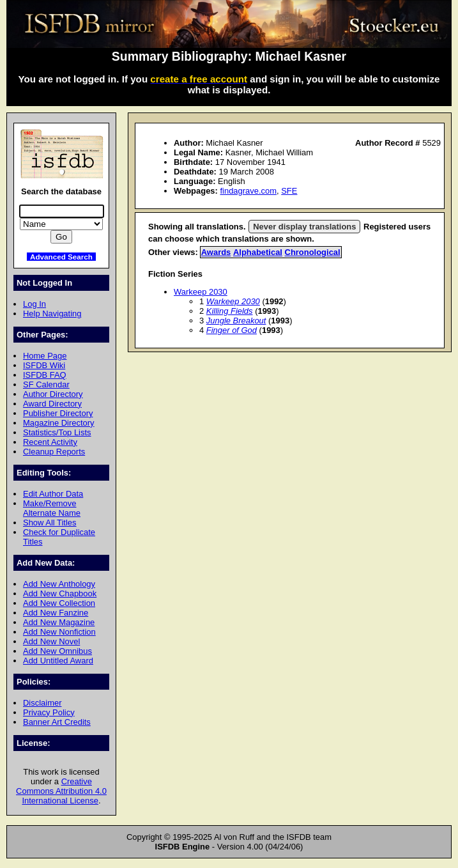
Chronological (313, 252)
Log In (34, 304)
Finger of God (232, 330)
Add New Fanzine (56, 613)
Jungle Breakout (236, 321)
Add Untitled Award (58, 661)
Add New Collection (59, 603)
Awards (216, 252)
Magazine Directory (59, 423)
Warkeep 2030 (201, 292)
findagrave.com (248, 191)
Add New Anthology (59, 584)
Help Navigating (52, 314)
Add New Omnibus (57, 651)
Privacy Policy (49, 712)
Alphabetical (258, 252)
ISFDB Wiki (44, 365)
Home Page (45, 356)
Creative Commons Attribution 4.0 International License (61, 791)
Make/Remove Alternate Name (52, 508)
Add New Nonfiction (59, 632)
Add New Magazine (59, 622)
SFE (289, 191)
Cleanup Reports (54, 452)
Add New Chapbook (60, 593)
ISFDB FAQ (45, 375)
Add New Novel (51, 641)
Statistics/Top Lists (57, 432)
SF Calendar (46, 384)
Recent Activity (50, 442)
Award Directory (52, 404)
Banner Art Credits (57, 722)
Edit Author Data (53, 494)
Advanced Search (61, 257)
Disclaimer (42, 703)
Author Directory (53, 394)
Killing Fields (230, 311)
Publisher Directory (58, 413)
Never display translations (304, 227)
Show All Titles (50, 523)
